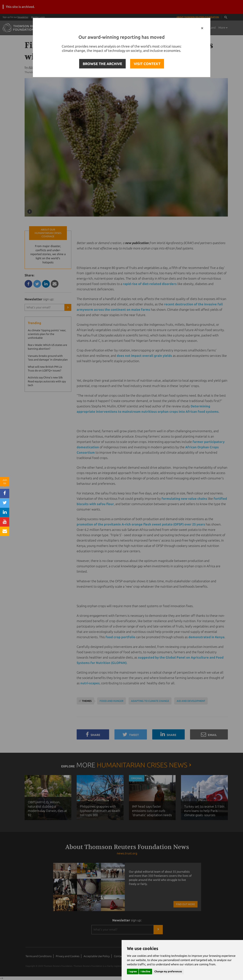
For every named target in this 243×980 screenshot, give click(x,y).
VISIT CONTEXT (147, 64)
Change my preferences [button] (168, 971)
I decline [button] (145, 971)
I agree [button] (133, 971)
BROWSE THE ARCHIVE (102, 64)
